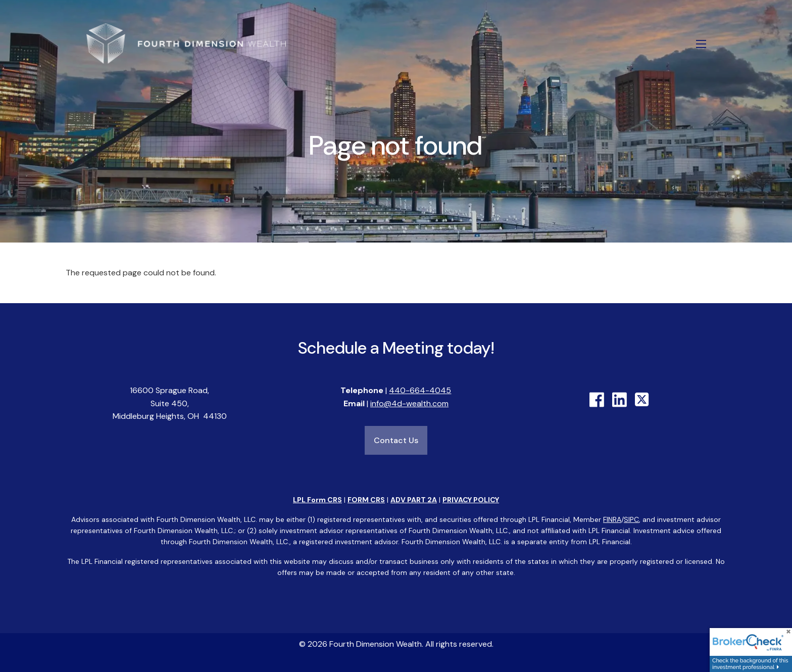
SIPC (631, 519)
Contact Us (396, 441)
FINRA (612, 519)
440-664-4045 (420, 391)
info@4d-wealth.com (409, 403)
